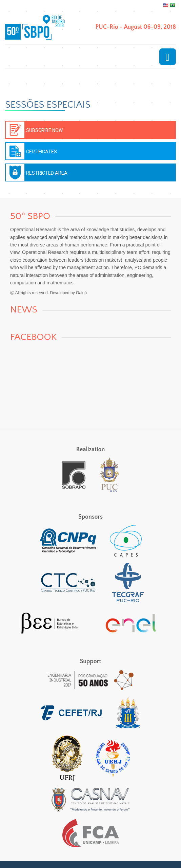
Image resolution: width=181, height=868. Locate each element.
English (166, 5)
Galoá (81, 293)
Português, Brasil (173, 5)
